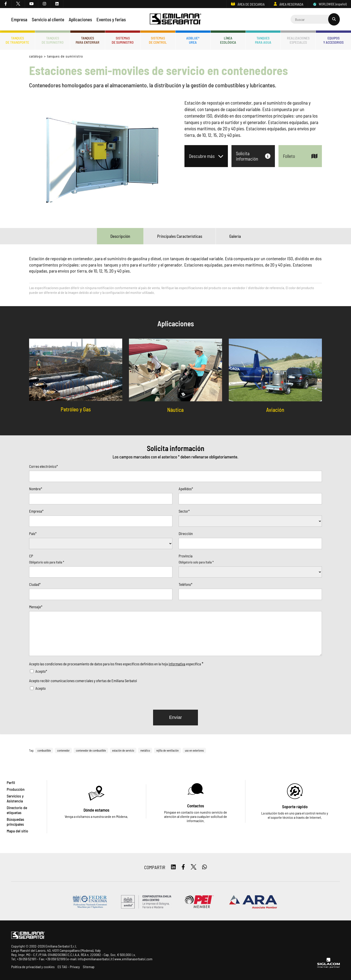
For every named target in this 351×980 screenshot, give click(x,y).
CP (31, 556)
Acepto (41, 688)
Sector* (184, 511)
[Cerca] (315, 19)
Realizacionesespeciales (298, 40)
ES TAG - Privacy (69, 967)
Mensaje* (36, 607)
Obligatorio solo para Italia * (47, 562)
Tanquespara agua (263, 40)
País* (33, 533)
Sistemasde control (158, 40)
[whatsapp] (204, 867)
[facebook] (6, 4)
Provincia (186, 556)
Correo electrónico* (43, 466)
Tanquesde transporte (17, 40)
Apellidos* (186, 489)
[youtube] (32, 4)
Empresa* (36, 511)
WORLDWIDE (330, 4)
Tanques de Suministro (65, 56)
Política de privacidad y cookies (33, 967)
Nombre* (36, 489)
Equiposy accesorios (333, 40)
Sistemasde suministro (123, 40)
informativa (177, 664)
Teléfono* (185, 584)
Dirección (186, 533)
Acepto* (41, 671)
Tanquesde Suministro (53, 40)
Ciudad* (35, 584)
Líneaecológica (228, 40)
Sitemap (89, 967)
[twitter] (18, 4)
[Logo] (176, 19)
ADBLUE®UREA (193, 40)
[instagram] (45, 4)
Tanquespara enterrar (88, 40)
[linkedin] (57, 4)
